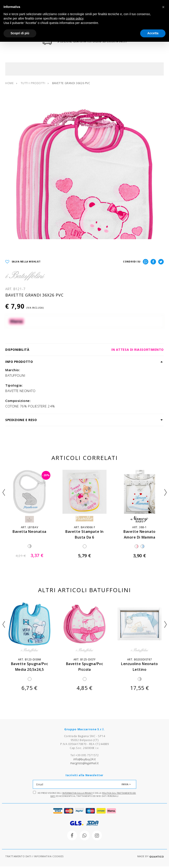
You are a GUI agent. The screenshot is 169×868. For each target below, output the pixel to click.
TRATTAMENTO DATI (18, 858)
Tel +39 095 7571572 (84, 757)
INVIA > (126, 786)
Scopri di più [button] (20, 33)
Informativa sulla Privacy (78, 795)
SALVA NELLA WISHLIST (23, 263)
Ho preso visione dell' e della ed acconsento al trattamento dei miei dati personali (84, 796)
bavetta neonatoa (29, 533)
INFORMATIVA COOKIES (49, 858)
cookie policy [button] (74, 18)
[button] (163, 7)
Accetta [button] (153, 33)
